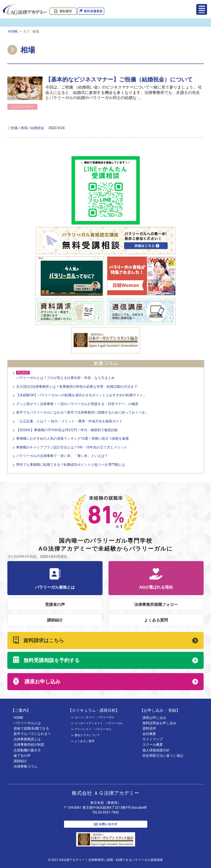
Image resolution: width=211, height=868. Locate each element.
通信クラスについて (87, 735)
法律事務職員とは (27, 739)
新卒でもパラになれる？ (32, 734)
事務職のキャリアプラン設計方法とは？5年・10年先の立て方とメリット (72, 447)
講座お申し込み (42, 682)
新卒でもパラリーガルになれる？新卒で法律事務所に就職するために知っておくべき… (82, 412)
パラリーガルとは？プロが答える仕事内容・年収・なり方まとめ (65, 378)
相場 (24, 128)
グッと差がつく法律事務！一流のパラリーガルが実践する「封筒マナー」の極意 (77, 404)
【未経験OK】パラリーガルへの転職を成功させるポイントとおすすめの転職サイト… (81, 395)
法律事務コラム (25, 766)
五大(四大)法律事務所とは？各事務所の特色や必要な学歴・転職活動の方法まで (77, 387)
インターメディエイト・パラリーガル (99, 723)
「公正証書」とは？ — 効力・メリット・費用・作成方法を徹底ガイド (69, 421)
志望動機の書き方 (27, 750)
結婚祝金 (37, 128)
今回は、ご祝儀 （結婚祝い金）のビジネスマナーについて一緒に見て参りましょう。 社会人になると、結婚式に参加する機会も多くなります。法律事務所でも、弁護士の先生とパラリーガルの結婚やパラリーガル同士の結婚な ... (124, 92)
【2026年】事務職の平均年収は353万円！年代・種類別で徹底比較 (67, 430)
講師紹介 (55, 620)
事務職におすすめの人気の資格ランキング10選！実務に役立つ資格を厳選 (73, 439)
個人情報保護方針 (156, 750)
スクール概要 (153, 745)
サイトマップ (153, 739)
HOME (13, 31)
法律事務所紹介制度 (29, 745)
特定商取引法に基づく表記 (163, 756)
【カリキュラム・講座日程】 (94, 710)
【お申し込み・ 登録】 (160, 710)
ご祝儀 (12, 128)
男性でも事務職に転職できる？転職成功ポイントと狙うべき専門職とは (71, 465)
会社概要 (149, 734)
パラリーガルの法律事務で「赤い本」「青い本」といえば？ (62, 456)
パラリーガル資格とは (55, 579)
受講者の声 (55, 604)
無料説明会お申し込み (159, 723)
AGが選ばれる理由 (156, 579)
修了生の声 (22, 756)
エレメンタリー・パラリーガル (94, 717)
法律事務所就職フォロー (156, 604)
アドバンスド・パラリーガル (93, 729)
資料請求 (149, 728)
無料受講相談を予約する (52, 660)
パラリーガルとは (27, 723)
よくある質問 (156, 620)
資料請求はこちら (44, 641)
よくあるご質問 (84, 741)
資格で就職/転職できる (31, 728)
